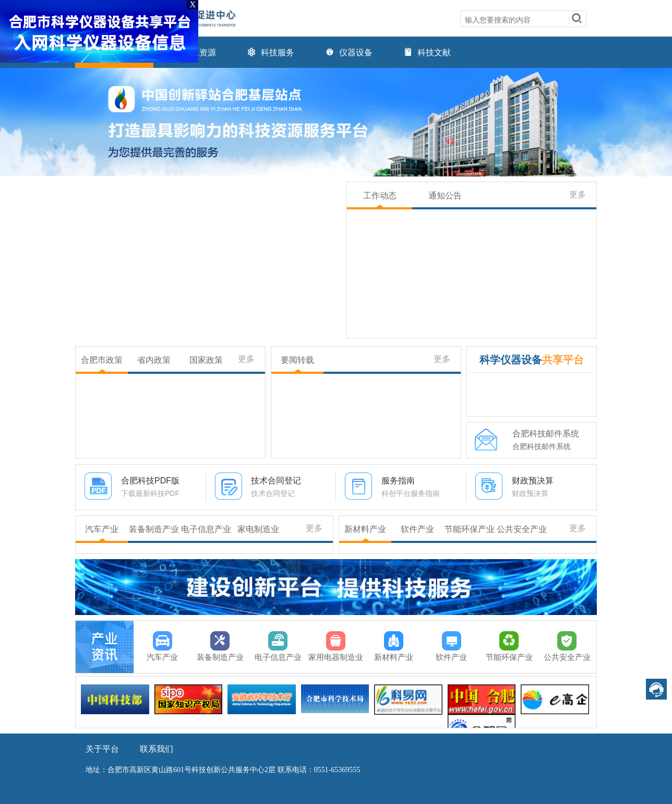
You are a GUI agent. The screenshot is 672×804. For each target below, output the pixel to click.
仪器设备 (349, 52)
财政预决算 (533, 481)
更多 (578, 194)
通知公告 (445, 196)
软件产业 (417, 529)
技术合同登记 (276, 481)
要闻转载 (297, 360)
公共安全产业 (522, 529)
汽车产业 (102, 529)
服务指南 (398, 481)
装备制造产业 (154, 529)
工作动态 (380, 196)
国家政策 (206, 360)
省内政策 (154, 360)
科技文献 (427, 52)
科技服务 (271, 52)
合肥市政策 (102, 360)
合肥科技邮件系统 (546, 434)
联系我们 (157, 749)
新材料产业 (365, 529)
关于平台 (102, 749)
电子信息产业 (206, 529)
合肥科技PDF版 (150, 481)
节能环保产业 (470, 529)
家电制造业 (258, 529)
